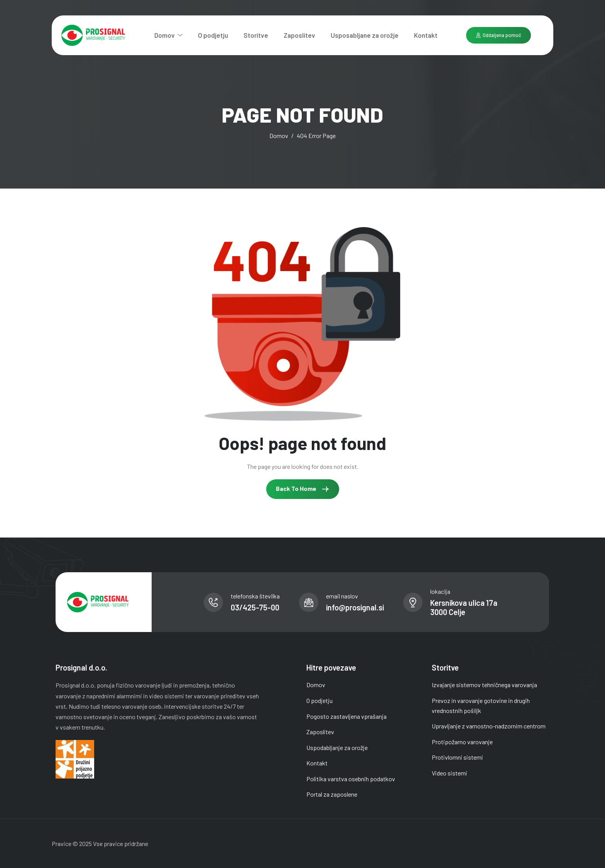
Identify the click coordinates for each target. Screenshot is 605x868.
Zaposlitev (299, 35)
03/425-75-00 (255, 607)
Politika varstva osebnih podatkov (351, 779)
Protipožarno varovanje (462, 742)
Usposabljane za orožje (365, 35)
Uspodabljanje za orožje (337, 747)
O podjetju (213, 35)
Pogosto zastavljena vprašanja (346, 716)
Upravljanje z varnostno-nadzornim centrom (489, 726)
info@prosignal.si (355, 607)
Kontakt (426, 35)
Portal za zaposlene (332, 794)
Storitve (256, 35)
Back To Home (303, 489)
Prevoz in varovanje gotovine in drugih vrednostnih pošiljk (481, 705)
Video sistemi (450, 773)
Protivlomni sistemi (457, 757)
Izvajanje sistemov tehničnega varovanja (484, 685)
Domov (168, 35)
